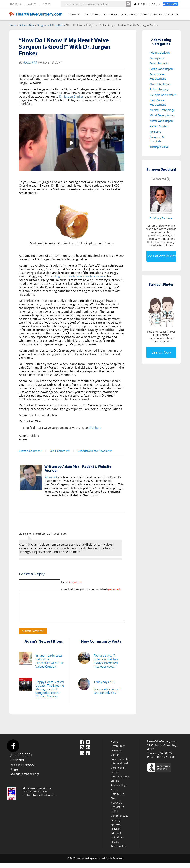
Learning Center (116, 758)
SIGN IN (156, 4)
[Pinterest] (88, 759)
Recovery (155, 132)
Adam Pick (30, 62)
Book (114, 795)
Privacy (115, 847)
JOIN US (140, 4)
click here (95, 428)
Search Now (161, 352)
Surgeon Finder (120, 764)
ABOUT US (15, 4)
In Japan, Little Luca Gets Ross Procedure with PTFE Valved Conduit (50, 666)
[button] (72, 143)
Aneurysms (157, 58)
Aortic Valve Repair (161, 69)
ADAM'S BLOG (157, 15)
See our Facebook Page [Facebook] (25, 779)
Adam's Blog (27, 25)
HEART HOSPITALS (130, 15)
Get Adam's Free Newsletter (93, 451)
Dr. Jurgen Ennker (71, 96)
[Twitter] (88, 747)
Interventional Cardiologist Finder (119, 773)
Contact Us (117, 812)
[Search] (128, 4)
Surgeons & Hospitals (50, 25)
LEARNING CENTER (92, 15)
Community (118, 751)
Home (13, 25)
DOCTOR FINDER (111, 15)
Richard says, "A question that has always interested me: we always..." (106, 666)
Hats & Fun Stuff (117, 801)
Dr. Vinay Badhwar (161, 218)
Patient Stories (159, 126)
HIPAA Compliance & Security (119, 821)
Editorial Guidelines (117, 840)
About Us (116, 808)
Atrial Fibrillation (160, 84)
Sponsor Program (116, 832)
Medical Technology (162, 110)
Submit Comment (33, 636)
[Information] (168, 179)
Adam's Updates (160, 52)
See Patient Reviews (161, 256)
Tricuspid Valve (159, 147)
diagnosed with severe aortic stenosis (80, 276)
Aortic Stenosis (159, 63)
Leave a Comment (30, 451)
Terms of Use (119, 851)
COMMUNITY (75, 15)
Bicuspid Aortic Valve (163, 95)
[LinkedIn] (82, 759)
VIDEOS (144, 15)
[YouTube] (82, 753)
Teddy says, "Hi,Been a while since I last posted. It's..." (107, 693)
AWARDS (32, 4)
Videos (115, 786)
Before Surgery (159, 89)
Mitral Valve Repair (161, 121)
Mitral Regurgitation (162, 115)
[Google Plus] (88, 753)
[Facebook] (172, 4)
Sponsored (159, 179)
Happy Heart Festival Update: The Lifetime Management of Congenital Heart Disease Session (50, 694)
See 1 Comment (58, 451)
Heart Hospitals (120, 782)
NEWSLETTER (172, 15)
